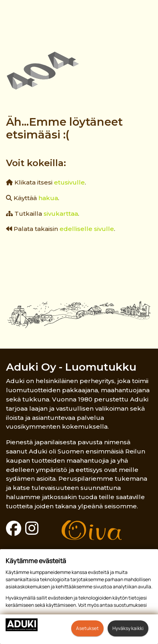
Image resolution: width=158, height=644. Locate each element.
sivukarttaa (61, 214)
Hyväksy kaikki (128, 628)
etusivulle (69, 182)
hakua (48, 198)
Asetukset (87, 628)
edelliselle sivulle (87, 229)
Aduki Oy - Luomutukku (71, 367)
